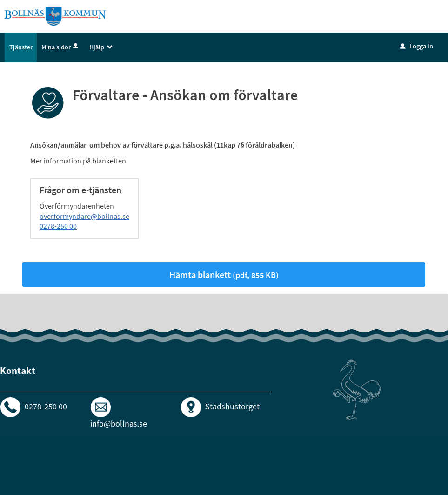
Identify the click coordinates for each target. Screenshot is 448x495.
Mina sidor (61, 47)
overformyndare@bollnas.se (84, 216)
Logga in (417, 46)
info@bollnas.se (119, 424)
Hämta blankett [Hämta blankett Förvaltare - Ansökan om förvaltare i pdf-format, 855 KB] (224, 275)
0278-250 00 (58, 226)
